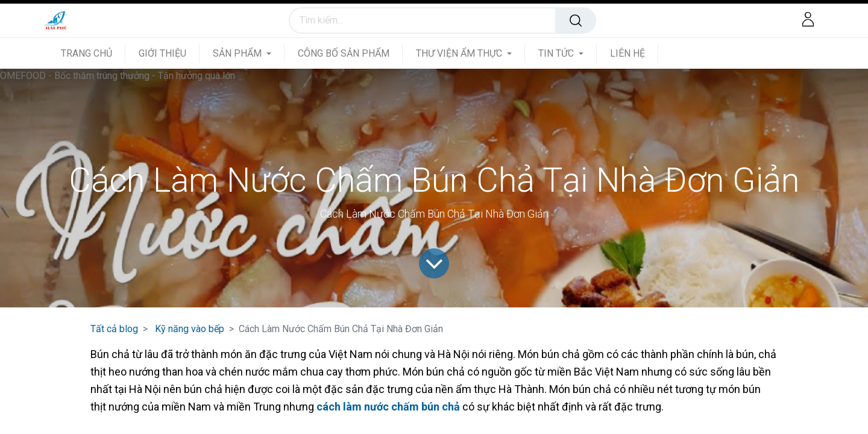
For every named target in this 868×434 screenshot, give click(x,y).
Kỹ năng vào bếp (190, 329)
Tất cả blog (114, 329)
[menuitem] (93, 53)
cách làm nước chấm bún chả (388, 407)
